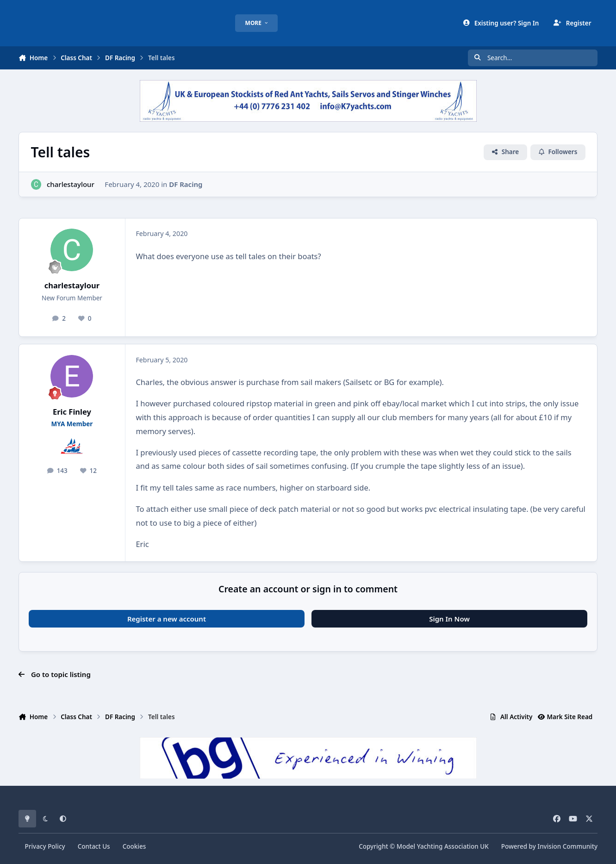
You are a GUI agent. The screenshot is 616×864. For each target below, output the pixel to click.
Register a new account (167, 619)
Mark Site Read (565, 717)
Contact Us (94, 846)
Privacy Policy (45, 846)
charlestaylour (71, 184)
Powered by (549, 846)
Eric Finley (72, 412)
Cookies (134, 846)
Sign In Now (449, 619)
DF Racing (186, 184)
